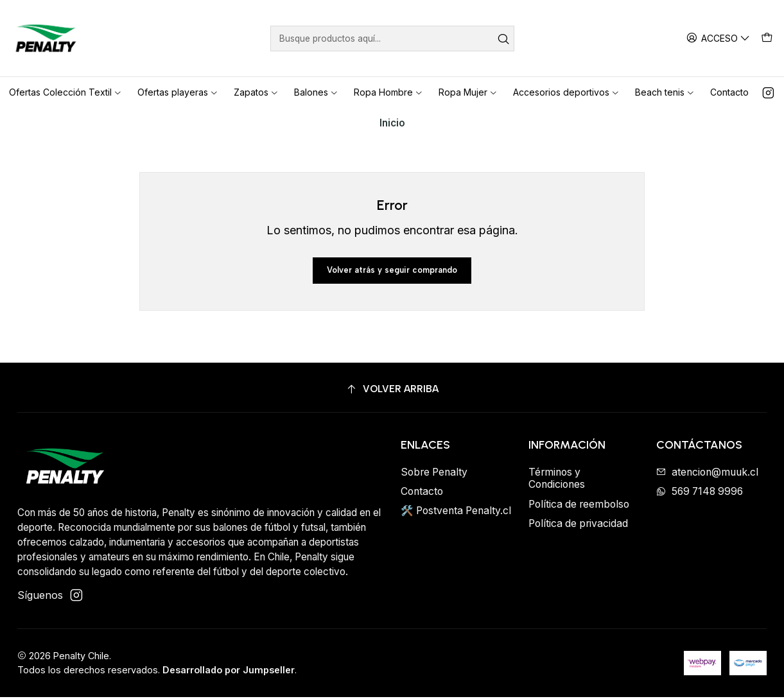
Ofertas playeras (178, 92)
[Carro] (767, 38)
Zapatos (256, 92)
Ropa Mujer (468, 92)
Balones (316, 92)
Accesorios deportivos (566, 92)
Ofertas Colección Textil (65, 92)
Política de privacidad (578, 526)
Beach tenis (665, 92)
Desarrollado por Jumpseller (229, 672)
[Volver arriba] (392, 392)
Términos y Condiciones (557, 480)
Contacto (729, 92)
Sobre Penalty (434, 474)
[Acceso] (720, 38)
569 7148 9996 (700, 494)
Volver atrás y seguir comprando (392, 271)
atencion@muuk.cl (707, 474)
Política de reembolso (579, 506)
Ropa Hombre (388, 92)
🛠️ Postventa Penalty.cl (456, 513)
